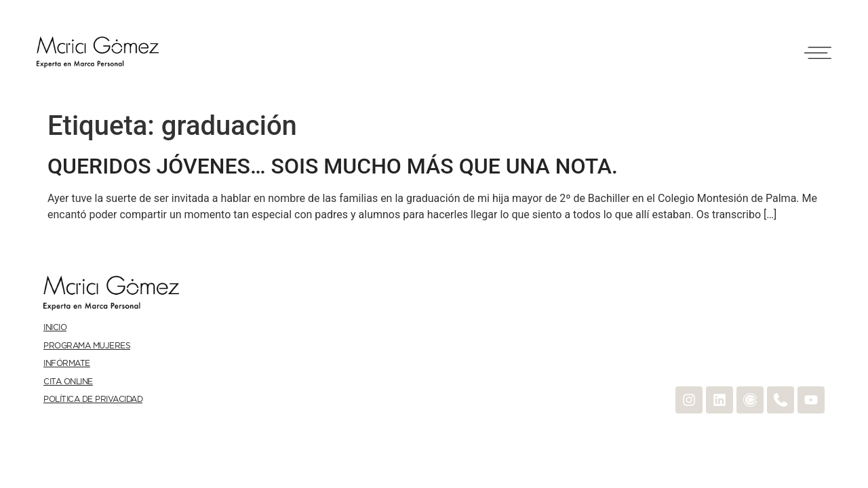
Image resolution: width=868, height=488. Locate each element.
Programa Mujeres (87, 346)
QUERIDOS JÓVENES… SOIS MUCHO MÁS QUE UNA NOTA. (333, 166)
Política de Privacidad (93, 400)
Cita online (68, 382)
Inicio (55, 328)
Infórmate (67, 364)
